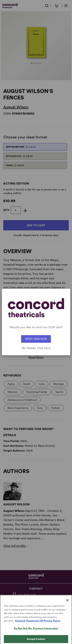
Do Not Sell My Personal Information (36, 631)
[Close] (67, 603)
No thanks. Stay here (36, 348)
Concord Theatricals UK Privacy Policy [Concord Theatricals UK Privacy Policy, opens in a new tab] (38, 623)
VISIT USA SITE (36, 339)
